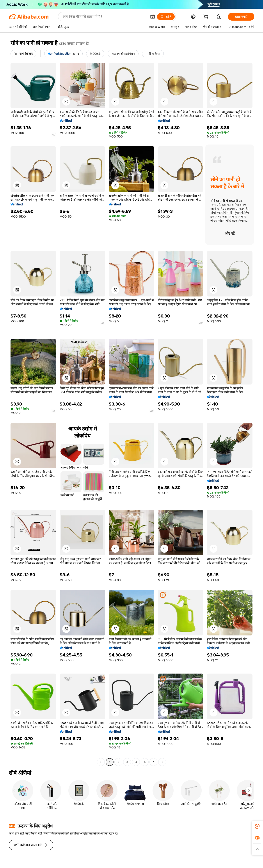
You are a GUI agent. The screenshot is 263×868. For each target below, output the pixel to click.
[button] (153, 17)
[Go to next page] (162, 762)
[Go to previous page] (101, 762)
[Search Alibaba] (105, 17)
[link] (257, 826)
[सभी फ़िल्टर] (23, 54)
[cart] (207, 17)
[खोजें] (166, 17)
